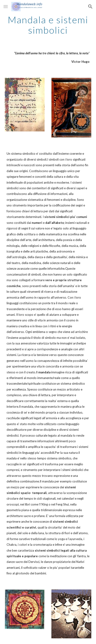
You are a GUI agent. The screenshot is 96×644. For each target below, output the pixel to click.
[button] (6, 6)
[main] (48, 25)
